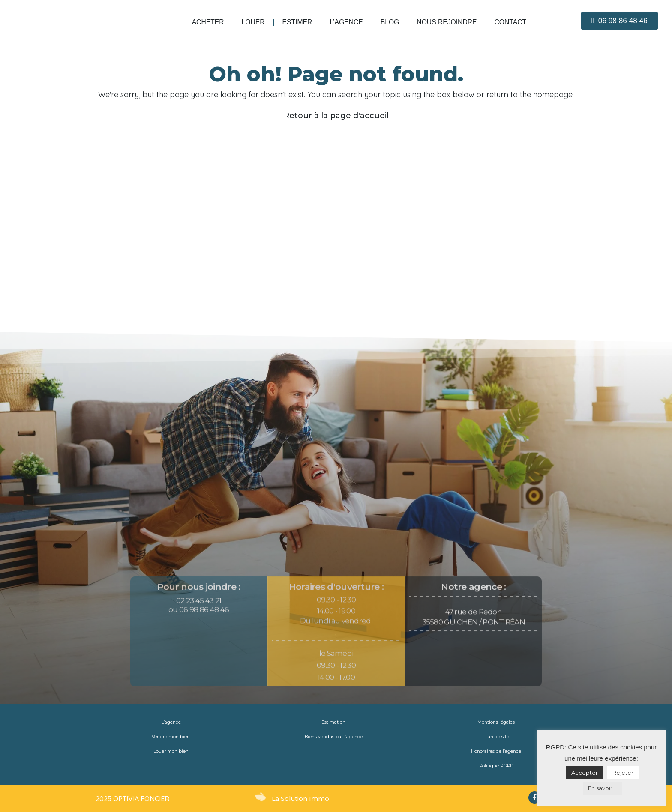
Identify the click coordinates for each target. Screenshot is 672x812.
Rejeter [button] (623, 773)
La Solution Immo (301, 799)
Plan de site (496, 737)
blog (390, 22)
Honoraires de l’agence (496, 752)
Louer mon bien (171, 752)
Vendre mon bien (171, 737)
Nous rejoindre (447, 22)
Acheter (208, 22)
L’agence (346, 22)
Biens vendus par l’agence (333, 737)
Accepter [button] (585, 773)
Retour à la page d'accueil (336, 116)
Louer (253, 22)
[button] (619, 21)
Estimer (297, 22)
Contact (511, 22)
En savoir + (602, 788)
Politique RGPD (496, 766)
